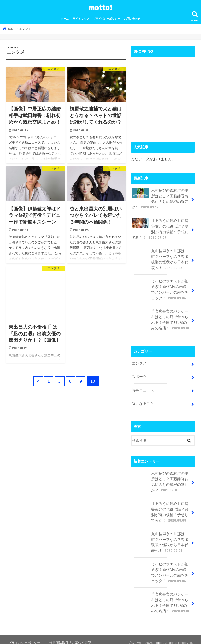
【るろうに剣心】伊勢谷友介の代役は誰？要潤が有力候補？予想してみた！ (160, 228)
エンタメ (139, 361)
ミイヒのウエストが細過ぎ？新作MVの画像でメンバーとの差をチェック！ (161, 288)
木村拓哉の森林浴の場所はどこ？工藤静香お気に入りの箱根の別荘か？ (160, 199)
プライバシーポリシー (106, 19)
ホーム (65, 19)
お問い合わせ (132, 19)
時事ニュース (143, 387)
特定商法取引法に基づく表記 (70, 636)
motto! (100, 7)
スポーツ (139, 374)
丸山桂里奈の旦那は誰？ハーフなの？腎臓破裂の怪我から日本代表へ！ (160, 258)
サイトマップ (81, 19)
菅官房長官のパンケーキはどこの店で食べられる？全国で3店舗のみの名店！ (161, 317)
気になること (143, 400)
